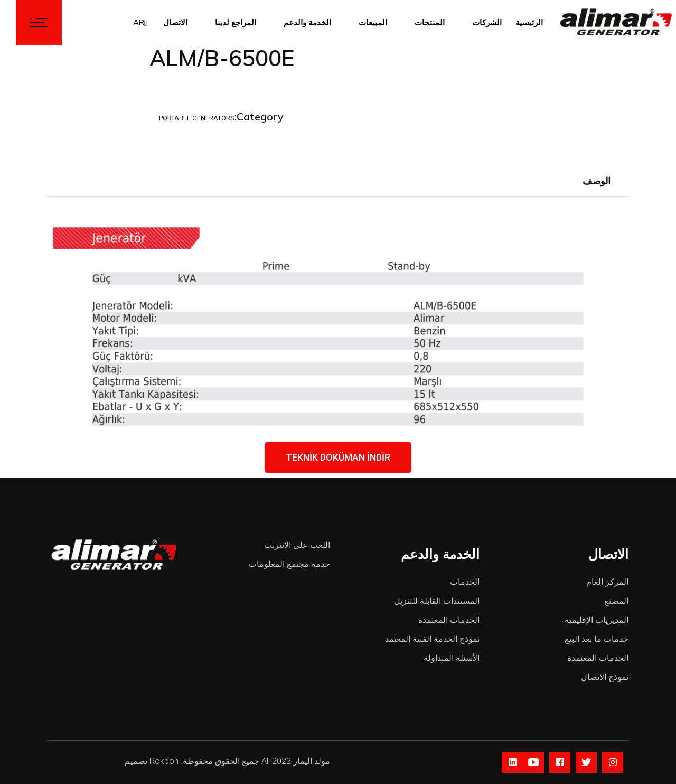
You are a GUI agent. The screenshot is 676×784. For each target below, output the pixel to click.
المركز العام (607, 582)
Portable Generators (197, 118)
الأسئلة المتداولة (452, 658)
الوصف (597, 181)
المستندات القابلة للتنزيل (437, 601)
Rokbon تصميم (152, 761)
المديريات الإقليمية (597, 620)
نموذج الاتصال (605, 677)
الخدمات (465, 582)
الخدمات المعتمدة (449, 620)
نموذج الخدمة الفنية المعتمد (432, 639)
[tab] (597, 182)
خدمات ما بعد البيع (597, 639)
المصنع (616, 601)
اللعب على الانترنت (297, 545)
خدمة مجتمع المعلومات (289, 564)
